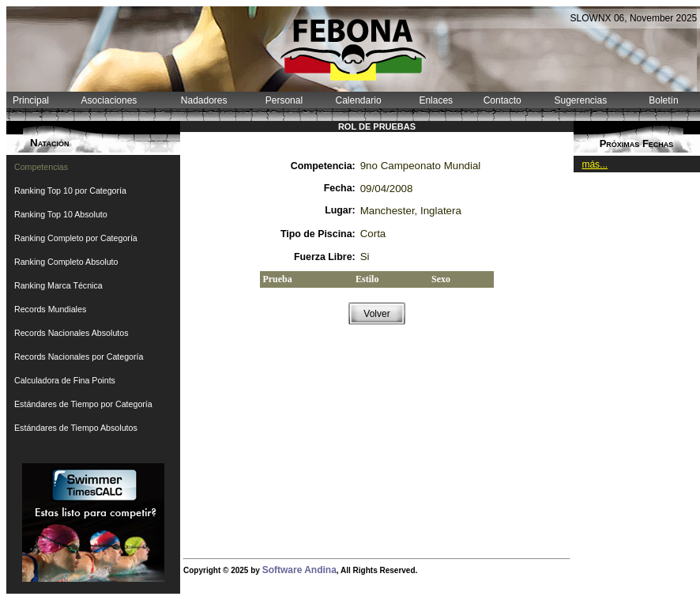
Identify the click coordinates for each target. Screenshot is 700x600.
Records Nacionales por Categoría (79, 357)
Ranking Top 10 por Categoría (70, 191)
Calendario (359, 100)
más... (595, 164)
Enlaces (436, 100)
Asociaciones (109, 100)
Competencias (41, 167)
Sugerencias (580, 100)
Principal (31, 100)
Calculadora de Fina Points (65, 380)
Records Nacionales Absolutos (72, 333)
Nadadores (204, 100)
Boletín (663, 100)
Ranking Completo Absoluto (66, 262)
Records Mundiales (50, 309)
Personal (284, 100)
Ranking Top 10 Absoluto (61, 214)
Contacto (502, 100)
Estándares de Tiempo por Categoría (83, 404)
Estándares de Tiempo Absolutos (76, 428)
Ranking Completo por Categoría (76, 238)
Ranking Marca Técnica (58, 285)
